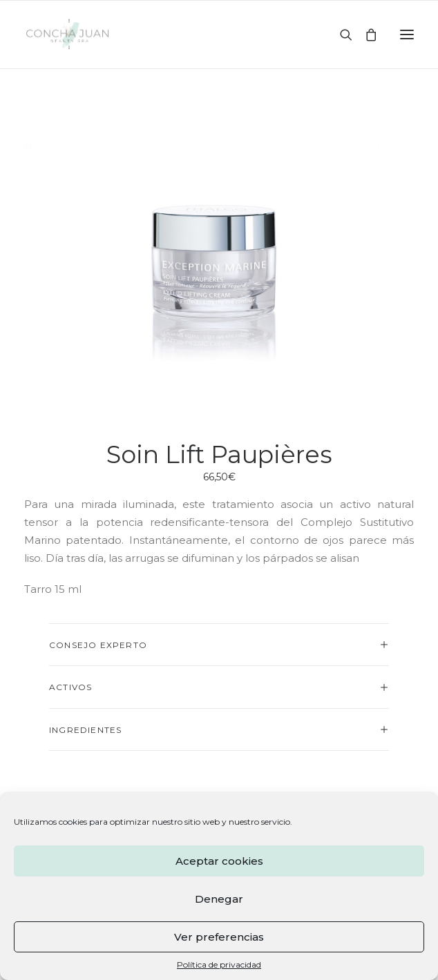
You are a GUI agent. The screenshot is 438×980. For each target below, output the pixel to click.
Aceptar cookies (219, 861)
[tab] (219, 645)
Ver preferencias (219, 937)
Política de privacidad (219, 964)
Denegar (219, 899)
